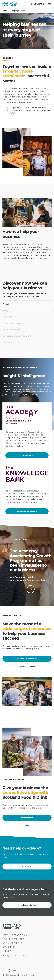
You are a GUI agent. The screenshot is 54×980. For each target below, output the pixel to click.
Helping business (20, 11)
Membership (27, 818)
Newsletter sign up (27, 905)
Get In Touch (27, 867)
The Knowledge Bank (27, 511)
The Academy (27, 455)
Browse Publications (27, 659)
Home (6, 11)
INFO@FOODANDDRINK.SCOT (17, 956)
